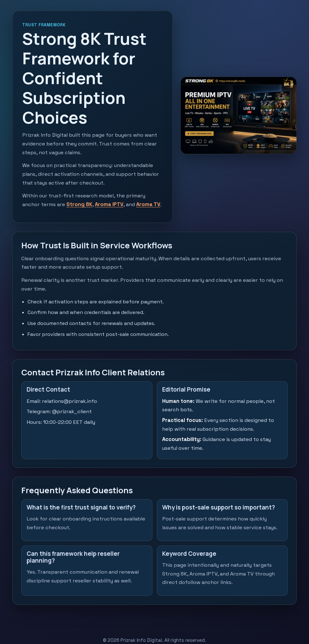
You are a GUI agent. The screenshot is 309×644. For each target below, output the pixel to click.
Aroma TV (148, 204)
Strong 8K (79, 204)
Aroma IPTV (109, 204)
